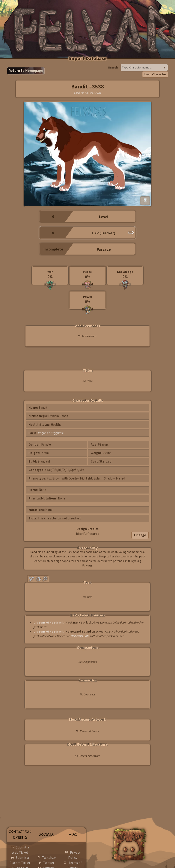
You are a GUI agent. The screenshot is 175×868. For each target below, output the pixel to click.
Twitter (49, 863)
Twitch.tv (49, 857)
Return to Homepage (26, 71)
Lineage (140, 535)
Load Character (155, 74)
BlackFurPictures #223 (88, 93)
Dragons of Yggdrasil (50, 433)
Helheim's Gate (80, 636)
